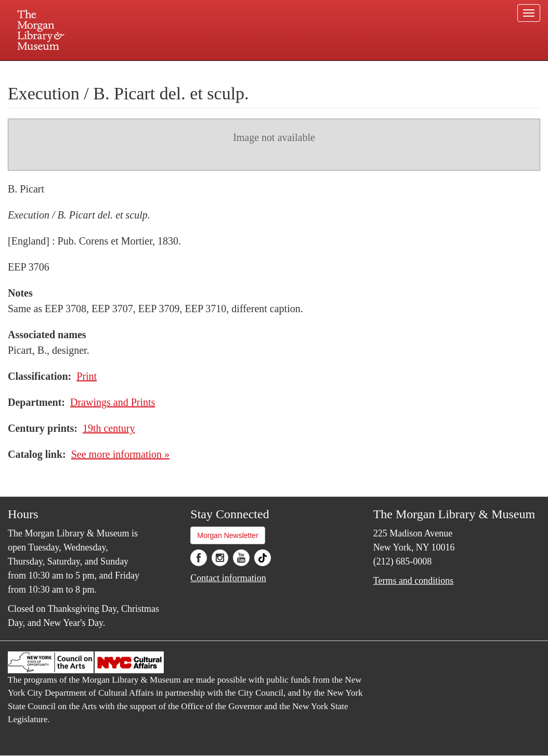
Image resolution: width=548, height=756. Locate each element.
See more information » (120, 454)
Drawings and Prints (113, 402)
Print (87, 376)
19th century (109, 428)
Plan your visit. (150, 70)
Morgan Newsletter (228, 535)
